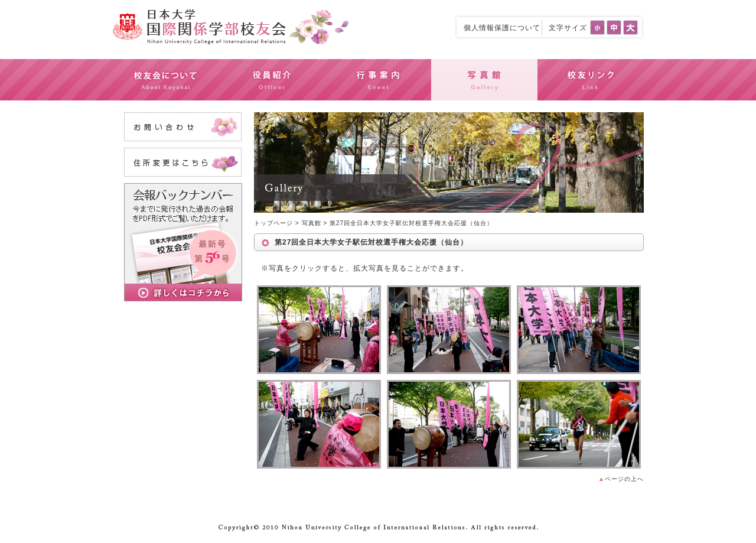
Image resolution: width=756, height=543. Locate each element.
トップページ (273, 223)
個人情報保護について (502, 28)
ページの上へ (621, 479)
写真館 (312, 223)
